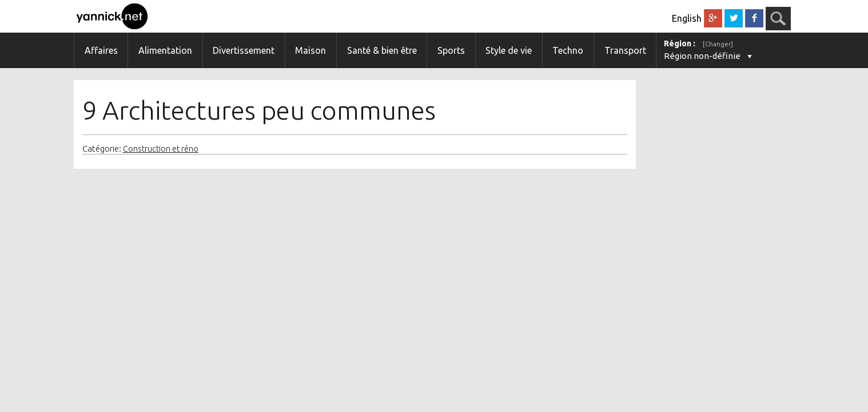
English (687, 18)
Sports (451, 50)
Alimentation (165, 50)
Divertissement (244, 50)
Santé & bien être (382, 50)
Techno (568, 50)
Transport (625, 50)
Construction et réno (161, 149)
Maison (310, 50)
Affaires (101, 50)
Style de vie (509, 50)
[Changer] (718, 44)
